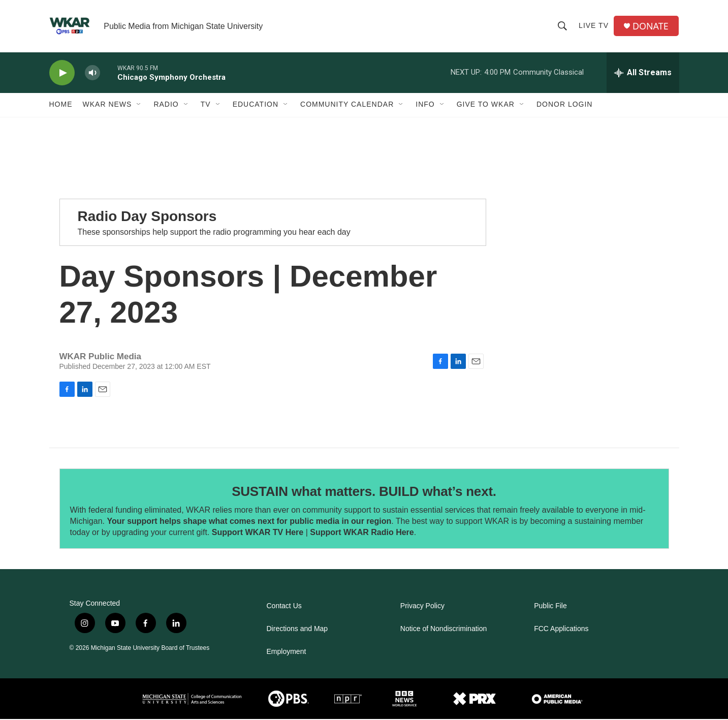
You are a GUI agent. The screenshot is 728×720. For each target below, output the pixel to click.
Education (256, 106)
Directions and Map (297, 630)
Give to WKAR (486, 106)
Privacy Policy (422, 607)
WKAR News (107, 106)
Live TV (594, 26)
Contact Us (284, 607)
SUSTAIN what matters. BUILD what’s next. (364, 492)
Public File (550, 607)
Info (425, 106)
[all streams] (643, 74)
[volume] (92, 74)
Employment (287, 653)
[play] (62, 74)
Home (61, 106)
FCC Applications (561, 630)
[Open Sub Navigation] (139, 106)
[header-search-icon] (562, 26)
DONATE (651, 27)
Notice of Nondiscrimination (444, 630)
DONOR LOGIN (565, 106)
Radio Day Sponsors (147, 218)
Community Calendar (347, 106)
